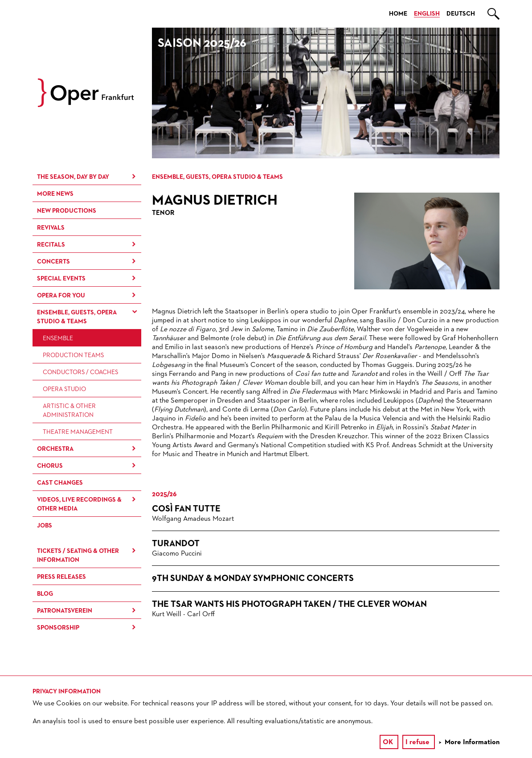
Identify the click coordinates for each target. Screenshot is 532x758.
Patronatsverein (65, 611)
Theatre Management (78, 432)
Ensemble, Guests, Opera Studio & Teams (77, 317)
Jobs (45, 526)
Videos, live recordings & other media (79, 504)
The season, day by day (73, 177)
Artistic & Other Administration (69, 411)
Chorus (50, 466)
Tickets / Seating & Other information (78, 556)
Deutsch (461, 14)
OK (388, 742)
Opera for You (61, 296)
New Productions (67, 211)
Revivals (51, 228)
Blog (45, 594)
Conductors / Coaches (80, 372)
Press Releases (61, 577)
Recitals (51, 245)
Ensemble (58, 338)
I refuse (417, 742)
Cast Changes (60, 483)
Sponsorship (58, 628)
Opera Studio (64, 389)
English (427, 14)
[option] (326, 93)
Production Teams (73, 355)
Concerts (53, 262)
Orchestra (55, 449)
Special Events (61, 279)
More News (55, 194)
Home (398, 14)
